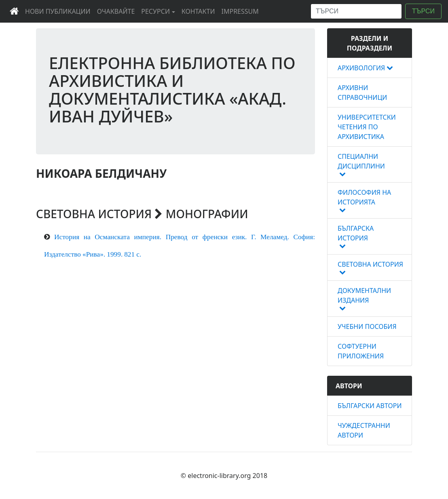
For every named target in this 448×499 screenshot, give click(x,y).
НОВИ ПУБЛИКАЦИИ (59, 11)
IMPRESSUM (242, 11)
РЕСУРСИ (155, 11)
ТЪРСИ (423, 11)
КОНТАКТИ (200, 11)
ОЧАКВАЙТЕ (118, 11)
